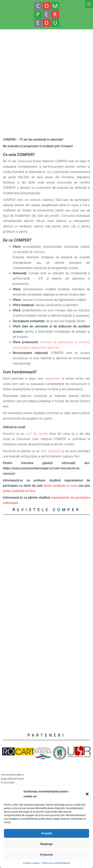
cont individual (51, 451)
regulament (52, 378)
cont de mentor (37, 434)
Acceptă (46, 833)
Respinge (46, 844)
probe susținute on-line (19, 491)
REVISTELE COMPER (46, 510)
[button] (87, 794)
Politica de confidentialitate (56, 863)
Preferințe (46, 855)
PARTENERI (47, 735)
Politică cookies (31, 863)
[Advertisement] (46, 80)
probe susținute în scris (61, 486)
